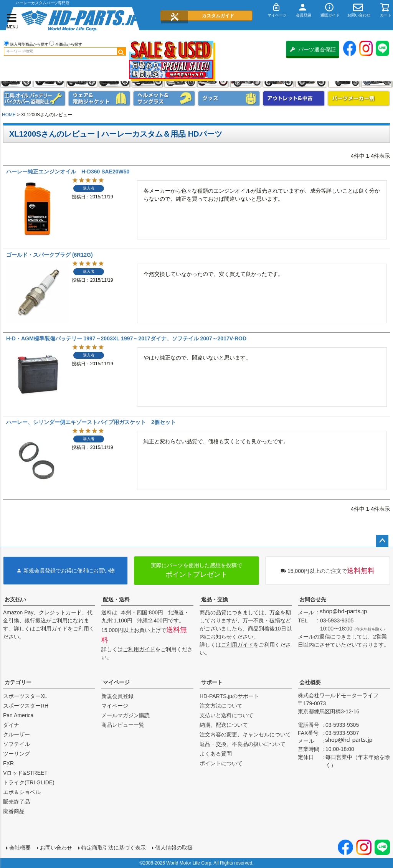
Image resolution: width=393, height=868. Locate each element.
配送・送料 (116, 599)
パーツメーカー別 (359, 98)
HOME (9, 115)
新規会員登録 (117, 696)
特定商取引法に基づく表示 (114, 848)
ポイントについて (221, 763)
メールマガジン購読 (125, 715)
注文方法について (221, 706)
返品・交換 (215, 599)
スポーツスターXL (25, 696)
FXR (8, 763)
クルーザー (17, 734)
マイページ (116, 682)
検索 (121, 51)
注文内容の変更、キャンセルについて (245, 734)
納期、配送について (224, 725)
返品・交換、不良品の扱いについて (243, 744)
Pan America (18, 715)
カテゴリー (18, 682)
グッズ (229, 98)
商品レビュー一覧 (123, 725)
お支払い (15, 599)
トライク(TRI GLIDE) (29, 782)
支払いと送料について (226, 715)
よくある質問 (216, 754)
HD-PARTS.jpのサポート (229, 696)
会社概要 (310, 682)
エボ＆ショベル (22, 792)
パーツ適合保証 (313, 50)
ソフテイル (17, 744)
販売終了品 (17, 802)
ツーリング (17, 754)
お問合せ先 (313, 599)
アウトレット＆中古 (294, 98)
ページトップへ (382, 541)
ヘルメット (164, 98)
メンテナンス (34, 98)
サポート (212, 682)
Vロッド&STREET (25, 773)
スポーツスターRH (26, 706)
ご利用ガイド (51, 629)
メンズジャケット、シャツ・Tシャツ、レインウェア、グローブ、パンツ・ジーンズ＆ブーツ (99, 98)
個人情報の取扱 (174, 848)
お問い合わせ (56, 848)
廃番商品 (14, 811)
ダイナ (11, 725)
